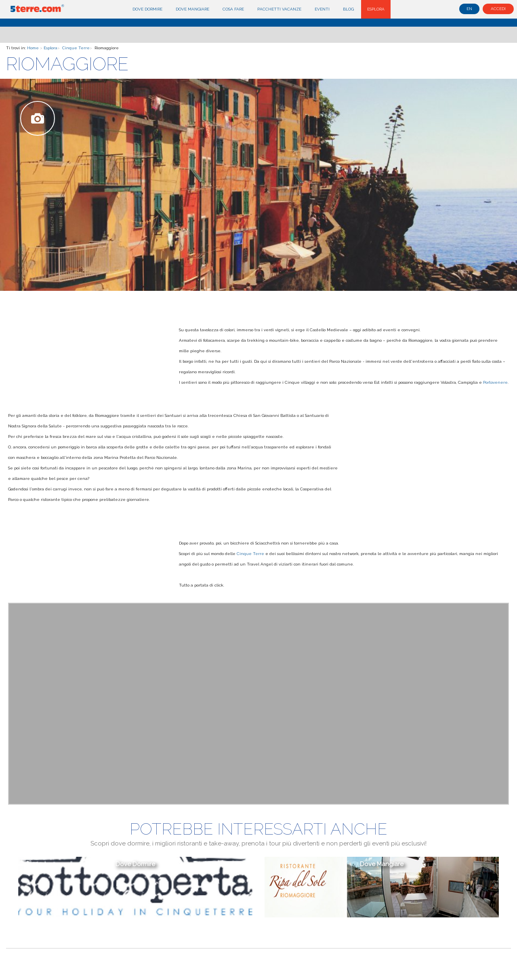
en (469, 9)
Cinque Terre (76, 48)
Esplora (376, 9)
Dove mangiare (192, 9)
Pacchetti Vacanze (279, 9)
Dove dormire (147, 9)
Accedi (498, 9)
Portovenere (495, 382)
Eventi (322, 9)
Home (33, 48)
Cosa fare (233, 9)
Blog (348, 9)
